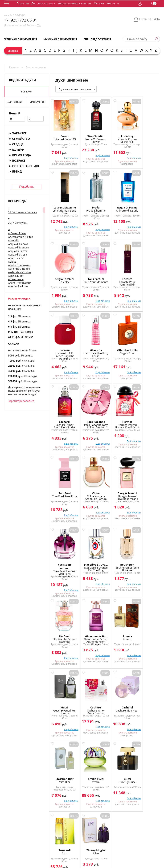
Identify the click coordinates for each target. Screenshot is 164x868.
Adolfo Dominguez (19, 265)
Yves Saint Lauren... (118, 420)
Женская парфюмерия (21, 39)
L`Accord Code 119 (63, 137)
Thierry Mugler (146, 633)
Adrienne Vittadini (19, 269)
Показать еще (104, 673)
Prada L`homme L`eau (63, 208)
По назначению (26, 166)
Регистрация (54, 850)
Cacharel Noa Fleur (118, 565)
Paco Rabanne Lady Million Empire (90, 352)
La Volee (118, 207)
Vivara (63, 636)
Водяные (150, 766)
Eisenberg (118, 133)
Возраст (19, 161)
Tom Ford (146, 347)
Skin (118, 636)
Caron (63, 133)
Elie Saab (91, 490)
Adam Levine (16, 258)
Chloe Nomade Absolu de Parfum (63, 424)
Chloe (63, 418)
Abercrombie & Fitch (21, 237)
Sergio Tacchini (118, 204)
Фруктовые (85, 773)
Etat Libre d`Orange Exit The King (146, 427)
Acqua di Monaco (19, 247)
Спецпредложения (97, 39)
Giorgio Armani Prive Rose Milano (91, 424)
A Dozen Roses (17, 233)
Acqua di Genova (18, 244)
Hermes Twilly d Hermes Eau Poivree (118, 352)
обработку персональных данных (65, 859)
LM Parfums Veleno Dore (146, 140)
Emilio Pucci (63, 633)
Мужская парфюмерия (60, 39)
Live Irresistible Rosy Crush (118, 280)
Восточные (59, 769)
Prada (63, 204)
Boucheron (63, 490)
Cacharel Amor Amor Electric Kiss (63, 352)
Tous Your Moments (146, 208)
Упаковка (74, 838)
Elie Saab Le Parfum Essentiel (91, 494)
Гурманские (76, 769)
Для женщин (15, 102)
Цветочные (115, 773)
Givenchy (118, 275)
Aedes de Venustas (20, 272)
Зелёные (108, 769)
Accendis (14, 240)
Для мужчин (38, 102)
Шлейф (18, 150)
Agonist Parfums (18, 286)
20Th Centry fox (18, 223)
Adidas (12, 262)
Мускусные (149, 769)
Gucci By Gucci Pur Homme (63, 565)
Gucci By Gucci (90, 636)
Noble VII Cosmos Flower (90, 137)
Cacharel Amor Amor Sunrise (90, 565)
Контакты (113, 3)
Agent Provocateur (20, 283)
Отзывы (99, 3)
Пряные (135, 769)
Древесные (93, 769)
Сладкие (71, 773)
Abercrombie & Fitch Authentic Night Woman (118, 495)
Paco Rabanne (90, 347)
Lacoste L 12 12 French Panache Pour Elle (91, 281)
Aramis (146, 490)
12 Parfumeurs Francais (23, 212)
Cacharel (63, 347)
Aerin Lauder (16, 276)
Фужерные (100, 773)
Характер (19, 133)
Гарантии (23, 3)
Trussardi (118, 633)
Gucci (63, 561)
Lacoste (63, 275)
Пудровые (59, 773)
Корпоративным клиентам (74, 3)
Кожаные (122, 769)
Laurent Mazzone (146, 134)
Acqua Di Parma (18, 251)
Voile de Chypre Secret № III (118, 137)
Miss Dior (146, 564)
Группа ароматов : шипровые (78, 89)
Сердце (18, 144)
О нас (48, 838)
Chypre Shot (146, 278)
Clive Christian (90, 133)
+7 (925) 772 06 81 (21, 20)
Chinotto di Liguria (90, 208)
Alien (146, 636)
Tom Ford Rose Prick (146, 351)
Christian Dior (146, 561)
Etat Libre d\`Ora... (146, 420)
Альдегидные (96, 766)
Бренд (17, 171)
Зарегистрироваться (21, 401)
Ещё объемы (68, 154)
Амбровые (113, 766)
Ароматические (133, 766)
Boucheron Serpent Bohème (63, 494)
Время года (22, 155)
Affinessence (16, 279)
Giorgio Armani (90, 418)
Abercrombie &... (118, 490)
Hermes (118, 347)
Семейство (21, 139)
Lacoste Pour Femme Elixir (63, 280)
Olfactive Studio (146, 275)
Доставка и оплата (43, 3)
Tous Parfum (146, 204)
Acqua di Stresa (18, 255)
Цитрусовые (131, 773)
